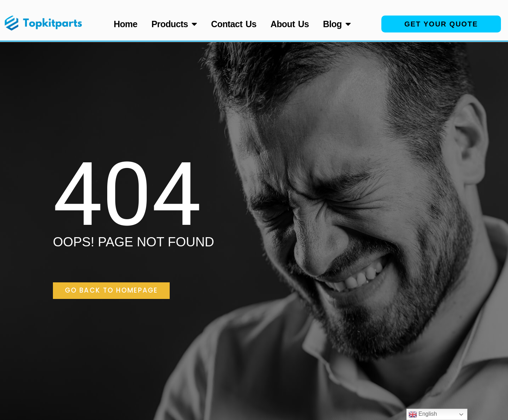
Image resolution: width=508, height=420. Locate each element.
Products (174, 24)
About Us (290, 24)
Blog (337, 24)
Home (125, 24)
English (423, 414)
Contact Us (234, 24)
